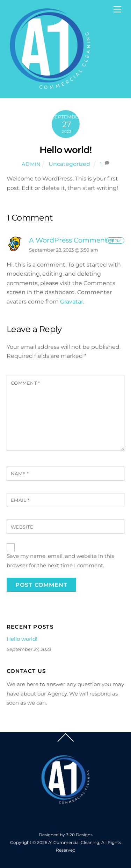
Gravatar (72, 302)
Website (22, 527)
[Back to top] (66, 742)
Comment (26, 383)
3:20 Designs (79, 835)
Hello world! (66, 150)
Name (20, 474)
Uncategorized (69, 164)
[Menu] (117, 10)
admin (31, 164)
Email (20, 500)
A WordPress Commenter (72, 240)
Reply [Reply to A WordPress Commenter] (115, 240)
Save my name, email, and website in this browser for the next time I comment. (60, 560)
